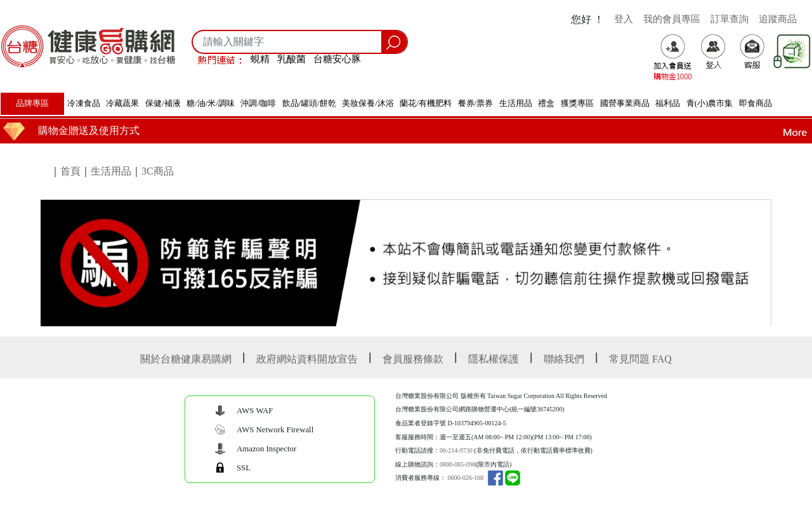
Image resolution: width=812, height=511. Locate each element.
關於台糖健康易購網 (186, 359)
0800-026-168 (466, 478)
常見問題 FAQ (640, 359)
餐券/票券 (476, 103)
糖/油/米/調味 (211, 103)
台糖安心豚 (337, 59)
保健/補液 (163, 103)
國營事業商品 (625, 103)
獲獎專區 (577, 103)
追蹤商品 (778, 19)
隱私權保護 (494, 359)
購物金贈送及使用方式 (89, 130)
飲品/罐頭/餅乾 (309, 103)
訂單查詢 (730, 19)
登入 (624, 19)
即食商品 (756, 103)
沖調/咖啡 (258, 103)
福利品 (668, 103)
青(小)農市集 (710, 103)
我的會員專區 (672, 19)
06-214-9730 (456, 450)
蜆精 (260, 59)
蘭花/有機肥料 (426, 103)
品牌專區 (32, 103)
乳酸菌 (291, 59)
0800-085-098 (458, 464)
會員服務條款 (413, 359)
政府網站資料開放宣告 (307, 359)
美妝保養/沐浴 (368, 103)
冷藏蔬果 (122, 103)
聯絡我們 (564, 359)
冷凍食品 (84, 103)
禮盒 (546, 103)
